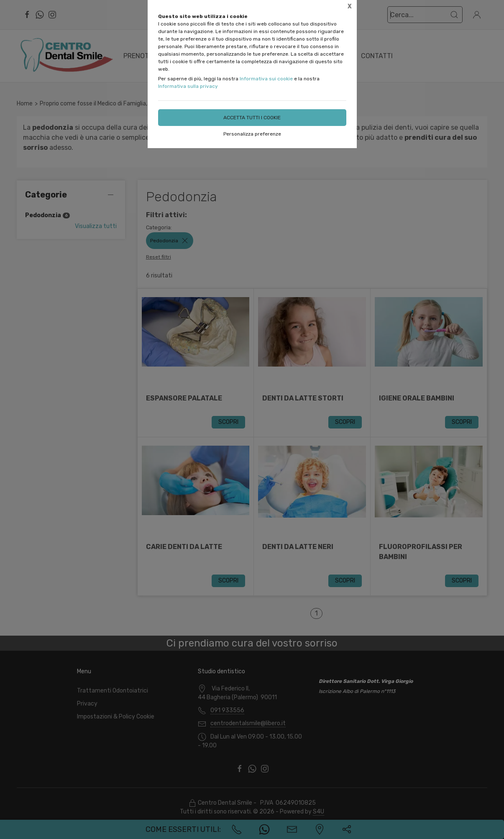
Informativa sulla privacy (188, 86)
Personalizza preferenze (252, 134)
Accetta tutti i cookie (252, 118)
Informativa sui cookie (266, 79)
